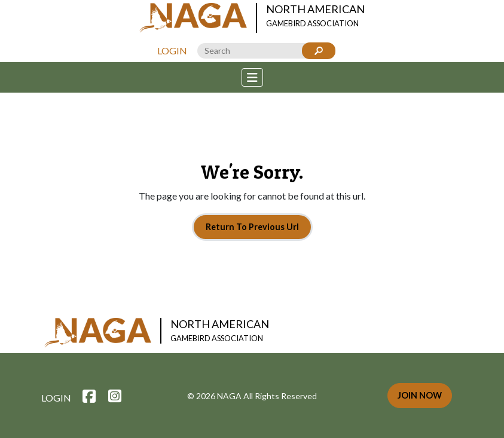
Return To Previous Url (252, 227)
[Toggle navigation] (252, 77)
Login (172, 50)
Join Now (420, 395)
